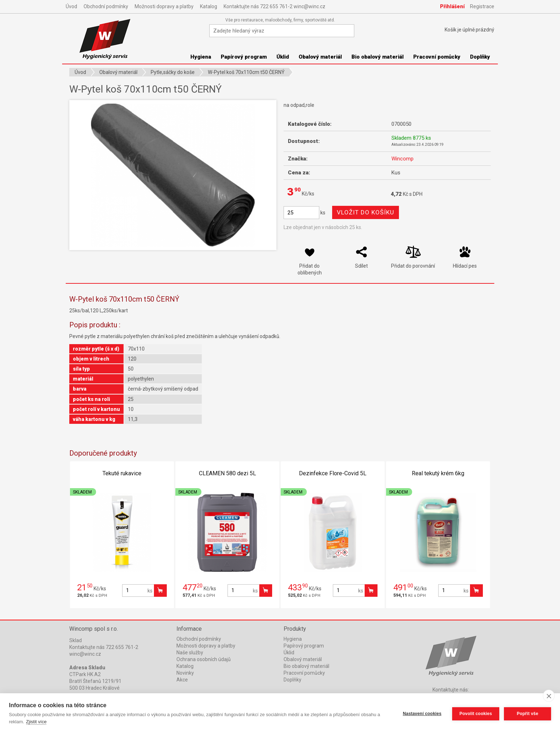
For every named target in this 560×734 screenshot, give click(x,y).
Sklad (76, 640)
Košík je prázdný (469, 30)
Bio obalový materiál (377, 57)
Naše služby (190, 653)
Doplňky (480, 57)
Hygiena (201, 57)
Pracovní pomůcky (437, 57)
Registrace (482, 6)
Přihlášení (452, 6)
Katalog (209, 6)
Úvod (71, 6)
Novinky (185, 673)
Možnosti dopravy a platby (164, 6)
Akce (182, 680)
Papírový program (244, 57)
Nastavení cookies (422, 714)
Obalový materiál (320, 57)
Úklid (283, 57)
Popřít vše (527, 714)
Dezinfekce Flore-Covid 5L (333, 473)
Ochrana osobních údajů (204, 659)
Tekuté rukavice (122, 473)
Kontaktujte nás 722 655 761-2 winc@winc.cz (274, 6)
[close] (549, 696)
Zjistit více (36, 722)
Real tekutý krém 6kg (438, 473)
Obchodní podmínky (106, 6)
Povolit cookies (475, 714)
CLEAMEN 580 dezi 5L (227, 473)
